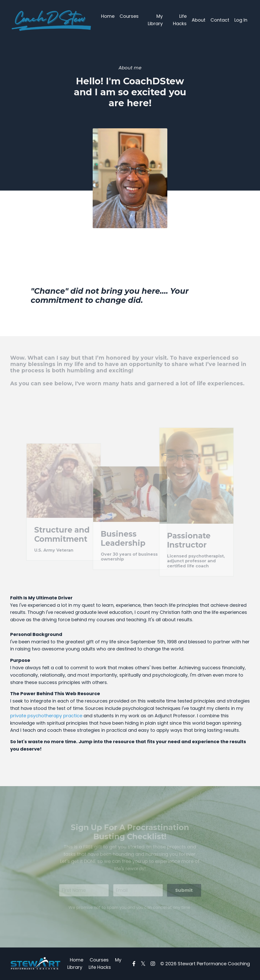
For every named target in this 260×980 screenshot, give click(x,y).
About (199, 20)
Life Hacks (180, 20)
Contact (220, 20)
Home (108, 16)
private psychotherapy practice (46, 716)
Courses (129, 16)
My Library (155, 20)
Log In (241, 20)
